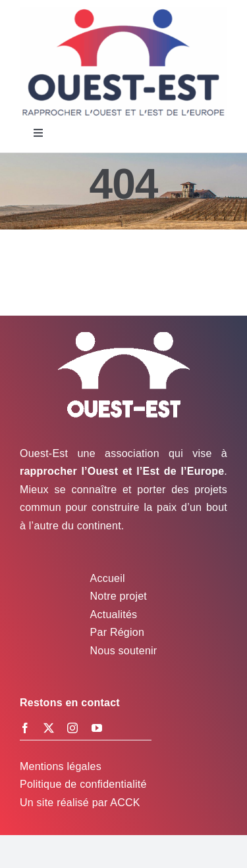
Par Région (117, 632)
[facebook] (25, 728)
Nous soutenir (124, 651)
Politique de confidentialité (83, 784)
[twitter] (49, 728)
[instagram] (72, 728)
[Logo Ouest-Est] (123, 12)
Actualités (114, 615)
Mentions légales (61, 766)
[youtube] (97, 728)
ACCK (125, 803)
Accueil (108, 578)
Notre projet (119, 596)
